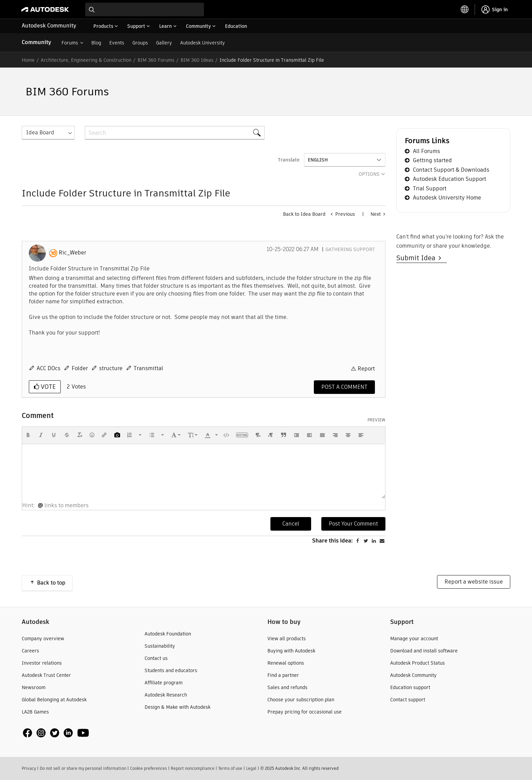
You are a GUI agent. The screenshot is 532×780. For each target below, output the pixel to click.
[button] (28, 435)
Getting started (432, 160)
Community (36, 42)
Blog (96, 43)
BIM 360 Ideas (197, 60)
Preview (376, 420)
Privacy (29, 768)
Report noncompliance (193, 768)
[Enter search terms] (145, 9)
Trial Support (430, 188)
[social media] (56, 733)
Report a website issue (474, 582)
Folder (80, 368)
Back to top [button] (51, 583)
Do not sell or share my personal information (83, 768)
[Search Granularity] (48, 133)
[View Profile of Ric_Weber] (72, 253)
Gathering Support (350, 249)
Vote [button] (47, 387)
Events (117, 43)
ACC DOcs (49, 368)
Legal (251, 768)
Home (28, 60)
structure (111, 368)
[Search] (175, 133)
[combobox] (145, 9)
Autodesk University (203, 43)
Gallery (164, 43)
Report (366, 369)
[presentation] (28, 435)
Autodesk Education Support (450, 179)
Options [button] (369, 174)
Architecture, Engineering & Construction (86, 60)
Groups (140, 43)
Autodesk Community (49, 26)
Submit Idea (417, 258)
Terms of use (230, 768)
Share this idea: (332, 541)
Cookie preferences (148, 768)
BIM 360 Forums (156, 60)
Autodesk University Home (447, 198)
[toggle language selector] (465, 9)
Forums (70, 43)
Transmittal (148, 368)
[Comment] (344, 387)
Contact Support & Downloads (451, 170)
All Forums (426, 151)
